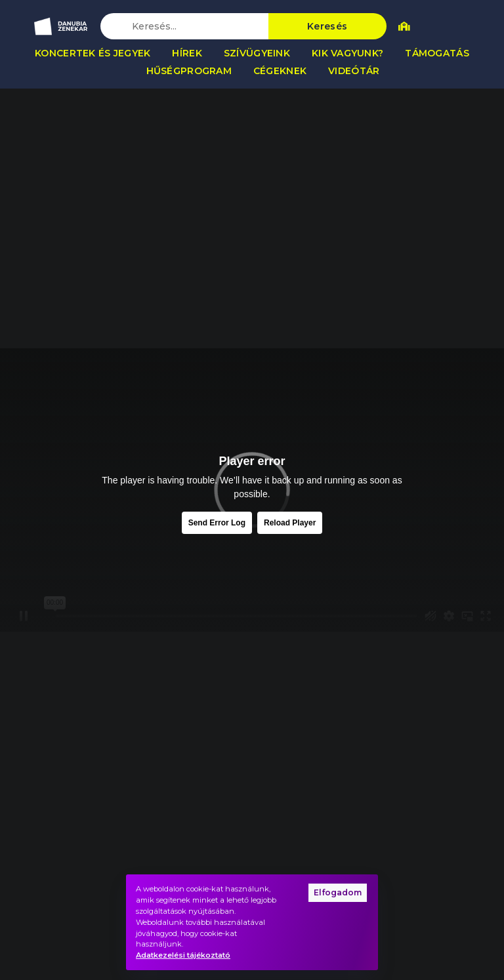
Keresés (327, 26)
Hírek (187, 53)
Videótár (354, 71)
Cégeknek (280, 71)
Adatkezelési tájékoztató (183, 955)
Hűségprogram (189, 71)
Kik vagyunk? (347, 53)
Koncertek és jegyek (93, 53)
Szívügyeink (257, 53)
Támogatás (437, 53)
